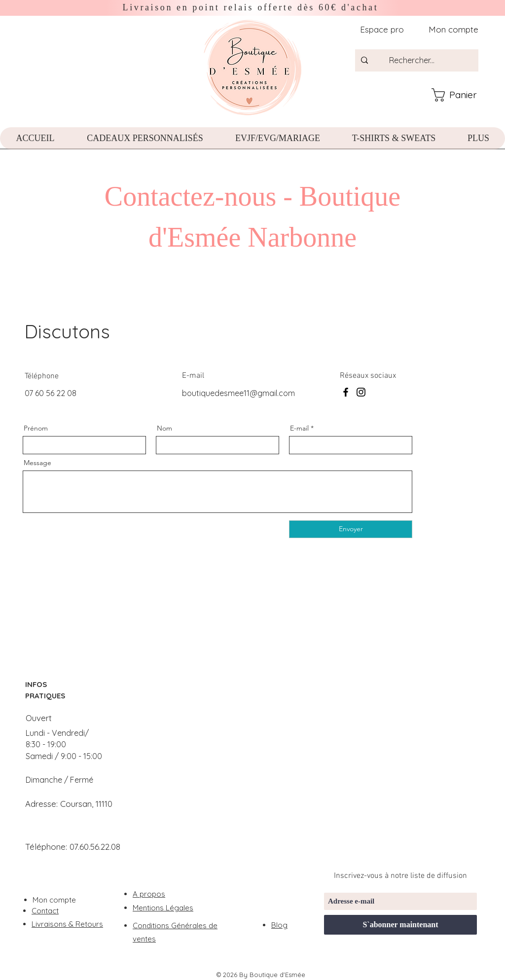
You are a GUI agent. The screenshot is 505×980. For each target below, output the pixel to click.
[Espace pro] (381, 29)
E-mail (299, 428)
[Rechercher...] (423, 60)
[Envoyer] (351, 529)
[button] (463, 95)
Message (37, 463)
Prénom (36, 428)
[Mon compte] (450, 29)
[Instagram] (361, 392)
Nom (164, 428)
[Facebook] (346, 392)
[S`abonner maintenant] (400, 925)
